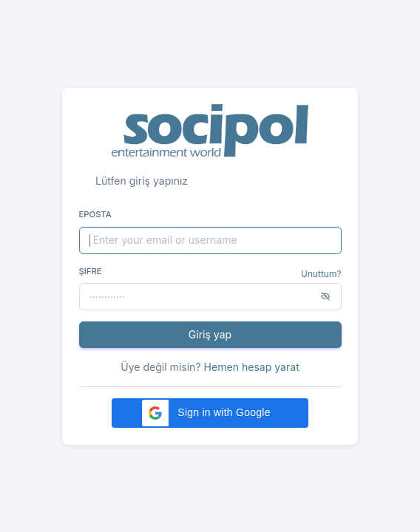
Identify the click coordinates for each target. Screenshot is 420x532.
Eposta (95, 214)
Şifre (91, 271)
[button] (210, 413)
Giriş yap (210, 334)
